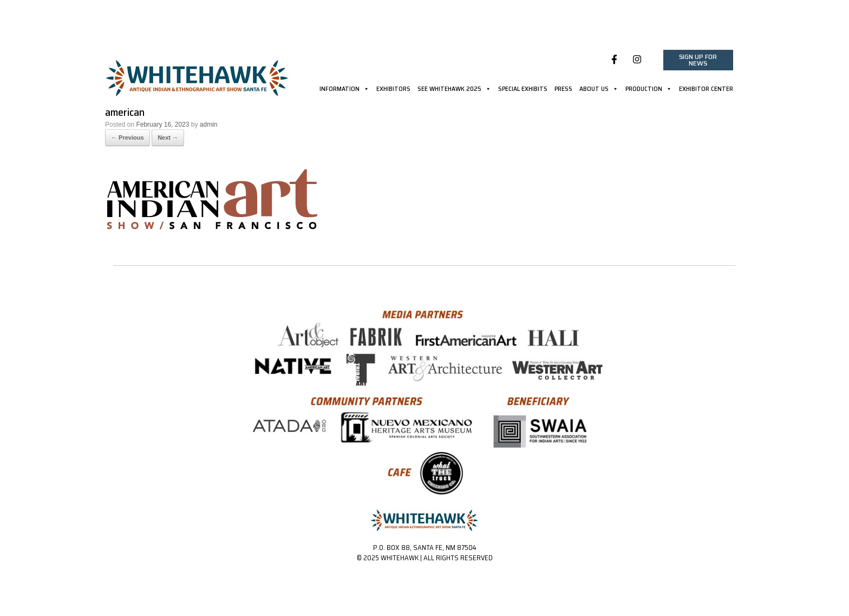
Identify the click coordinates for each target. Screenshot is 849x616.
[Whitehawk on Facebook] (614, 60)
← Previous (128, 137)
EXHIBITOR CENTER (706, 90)
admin (209, 124)
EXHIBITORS (393, 90)
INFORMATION (344, 90)
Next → (168, 137)
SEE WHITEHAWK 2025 (454, 90)
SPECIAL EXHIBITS (523, 90)
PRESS (563, 90)
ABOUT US (599, 90)
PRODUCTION (649, 90)
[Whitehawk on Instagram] (637, 60)
